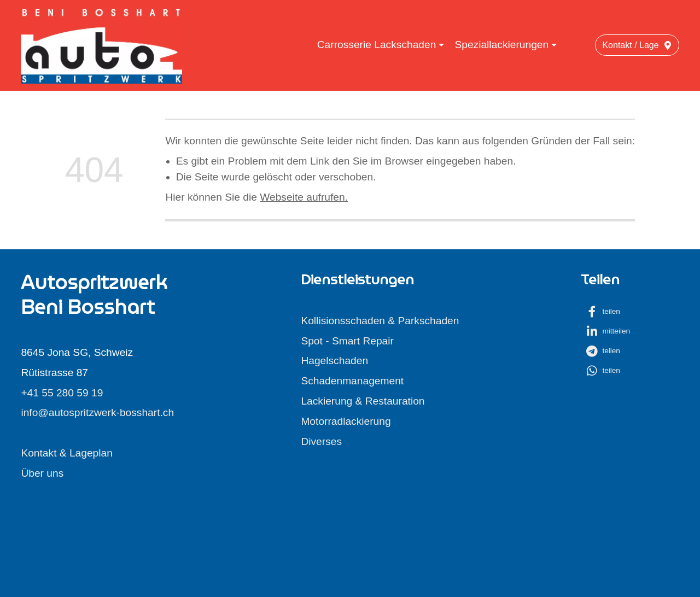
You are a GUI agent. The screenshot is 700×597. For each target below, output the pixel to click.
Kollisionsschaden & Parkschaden (380, 321)
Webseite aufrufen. (304, 197)
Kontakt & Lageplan (67, 453)
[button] (611, 312)
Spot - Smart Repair (347, 341)
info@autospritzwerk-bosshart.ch (97, 412)
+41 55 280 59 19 (62, 393)
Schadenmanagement (352, 381)
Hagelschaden (334, 361)
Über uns (42, 473)
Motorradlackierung (346, 421)
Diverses (321, 441)
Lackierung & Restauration (363, 401)
